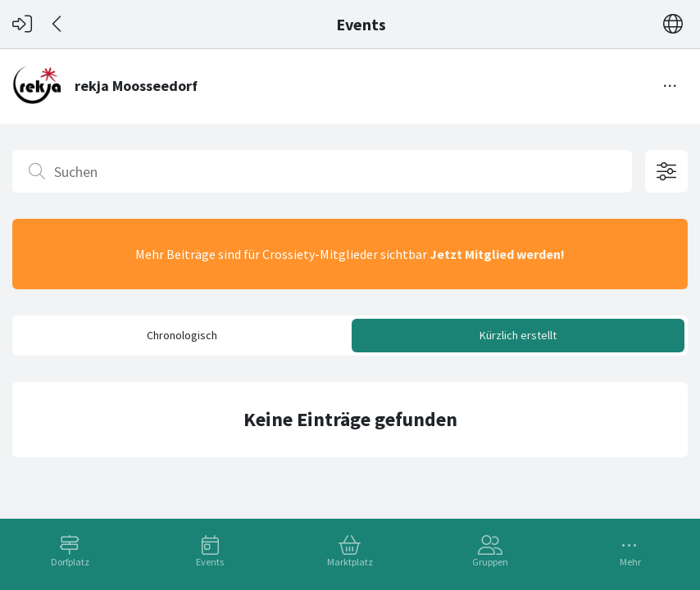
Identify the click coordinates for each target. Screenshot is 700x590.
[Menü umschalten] (670, 86)
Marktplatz (350, 562)
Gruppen (490, 562)
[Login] (22, 24)
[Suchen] (322, 171)
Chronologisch (182, 335)
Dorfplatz (70, 562)
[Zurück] (58, 24)
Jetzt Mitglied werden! (497, 254)
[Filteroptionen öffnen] (666, 171)
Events (210, 562)
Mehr (630, 562)
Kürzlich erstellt (518, 335)
